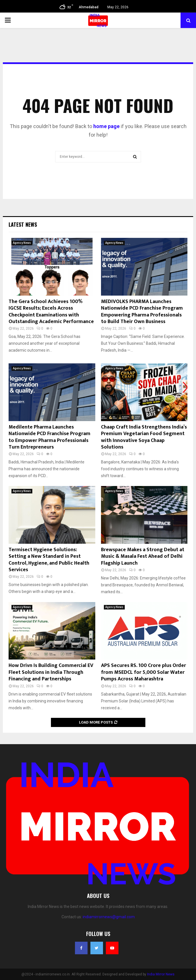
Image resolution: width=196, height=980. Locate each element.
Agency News (22, 243)
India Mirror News (161, 974)
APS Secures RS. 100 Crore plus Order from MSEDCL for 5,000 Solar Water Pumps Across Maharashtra (143, 672)
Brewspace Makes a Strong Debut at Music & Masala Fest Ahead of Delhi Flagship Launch (143, 556)
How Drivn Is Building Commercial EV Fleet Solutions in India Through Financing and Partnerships (51, 672)
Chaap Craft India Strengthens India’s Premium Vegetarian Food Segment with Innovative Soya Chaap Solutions (144, 437)
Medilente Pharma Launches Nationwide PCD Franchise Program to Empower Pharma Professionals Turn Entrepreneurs (50, 437)
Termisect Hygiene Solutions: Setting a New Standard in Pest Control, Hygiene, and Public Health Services (49, 560)
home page (106, 126)
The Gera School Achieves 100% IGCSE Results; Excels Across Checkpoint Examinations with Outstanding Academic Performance (51, 312)
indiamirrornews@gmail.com (109, 917)
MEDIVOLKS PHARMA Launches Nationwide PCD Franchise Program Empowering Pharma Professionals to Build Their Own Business (142, 312)
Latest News (23, 224)
